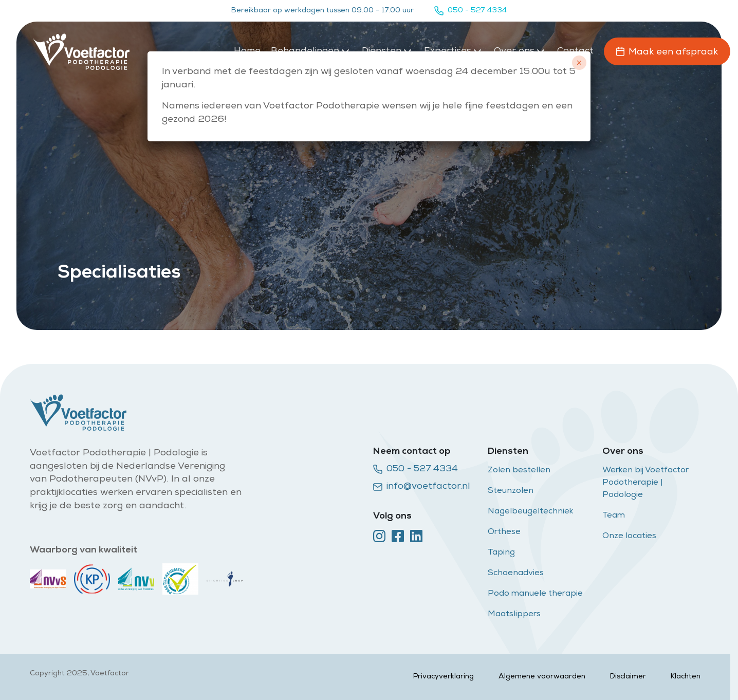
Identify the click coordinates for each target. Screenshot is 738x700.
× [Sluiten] (579, 63)
